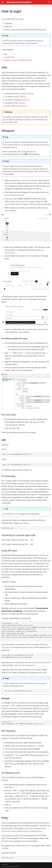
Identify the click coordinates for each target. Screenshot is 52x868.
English (23, 94)
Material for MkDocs (13, 866)
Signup (18, 204)
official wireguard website (14, 195)
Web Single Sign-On (19, 106)
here (30, 470)
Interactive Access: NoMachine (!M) (18, 60)
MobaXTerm (9, 787)
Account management (26, 665)
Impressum (5, 864)
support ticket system (29, 180)
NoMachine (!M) (12, 514)
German (31, 94)
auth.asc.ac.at (21, 201)
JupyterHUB (9, 57)
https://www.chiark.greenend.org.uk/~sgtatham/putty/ (22, 831)
